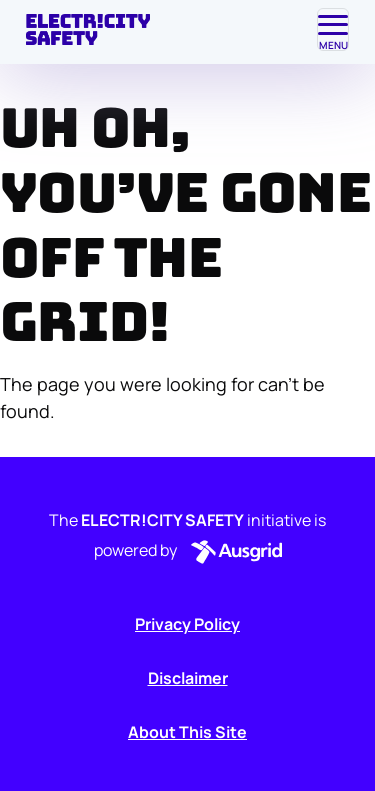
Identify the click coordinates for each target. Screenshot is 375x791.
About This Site (187, 732)
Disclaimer (188, 678)
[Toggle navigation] (333, 29)
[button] (232, 552)
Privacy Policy (187, 624)
